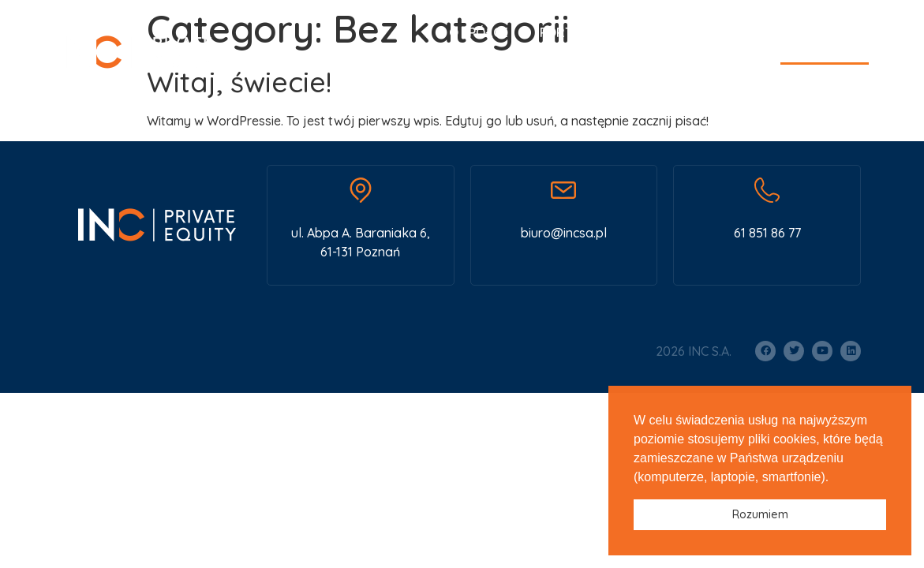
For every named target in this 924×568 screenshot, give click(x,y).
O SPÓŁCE (479, 32)
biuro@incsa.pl (564, 233)
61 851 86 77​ (767, 233)
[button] (835, 478)
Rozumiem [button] (760, 514)
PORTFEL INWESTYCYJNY (613, 32)
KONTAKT (825, 32)
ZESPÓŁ (741, 32)
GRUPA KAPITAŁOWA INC (780, 98)
